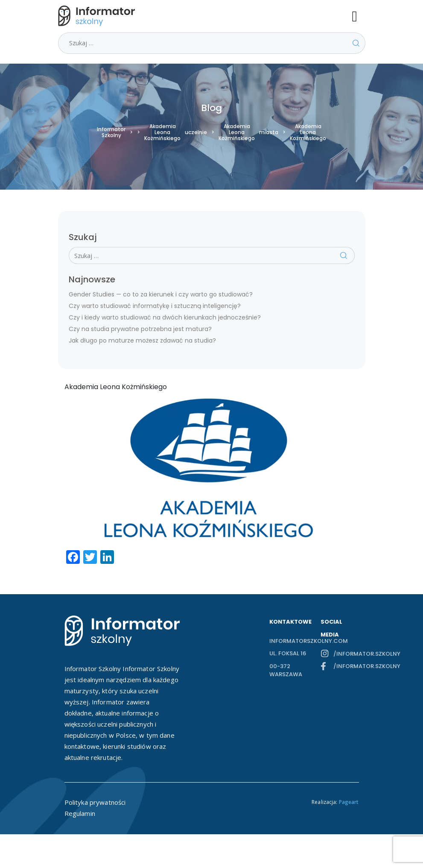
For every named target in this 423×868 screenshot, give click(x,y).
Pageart (349, 802)
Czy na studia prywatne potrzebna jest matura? (140, 329)
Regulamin (80, 813)
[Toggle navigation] (359, 16)
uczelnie (196, 132)
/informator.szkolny (346, 654)
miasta (269, 132)
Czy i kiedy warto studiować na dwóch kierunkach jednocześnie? (165, 317)
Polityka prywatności (95, 802)
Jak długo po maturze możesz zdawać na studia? (142, 340)
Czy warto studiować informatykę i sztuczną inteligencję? (155, 306)
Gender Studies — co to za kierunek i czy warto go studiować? (161, 294)
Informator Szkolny (111, 132)
